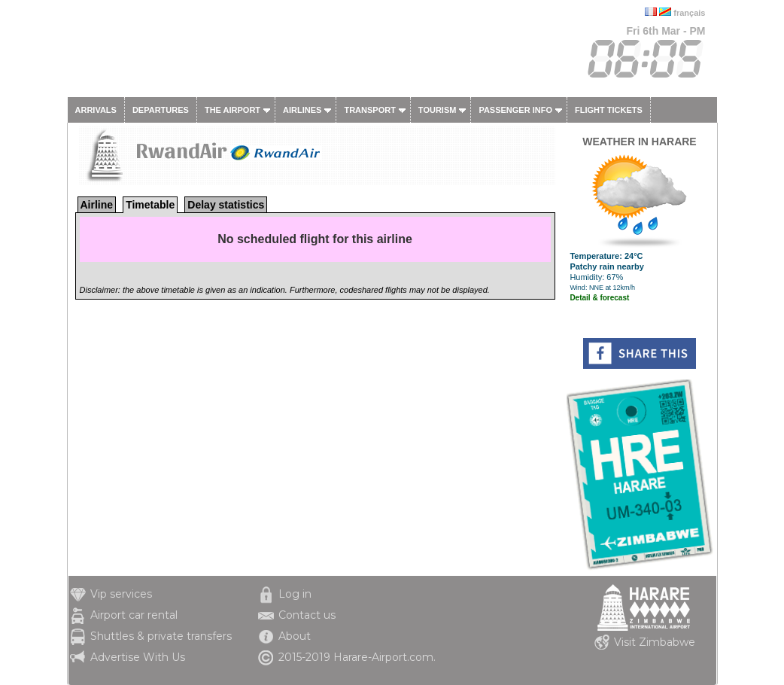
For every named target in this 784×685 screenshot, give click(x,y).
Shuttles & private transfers (161, 636)
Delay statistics (226, 205)
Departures (161, 110)
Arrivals (96, 110)
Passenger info (515, 110)
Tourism (438, 110)
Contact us (307, 615)
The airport (232, 110)
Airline (97, 205)
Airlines (302, 110)
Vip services (121, 594)
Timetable (150, 205)
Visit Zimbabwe (655, 642)
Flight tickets (609, 110)
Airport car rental (134, 615)
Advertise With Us (138, 657)
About (295, 636)
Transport (369, 110)
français (689, 13)
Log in (295, 594)
